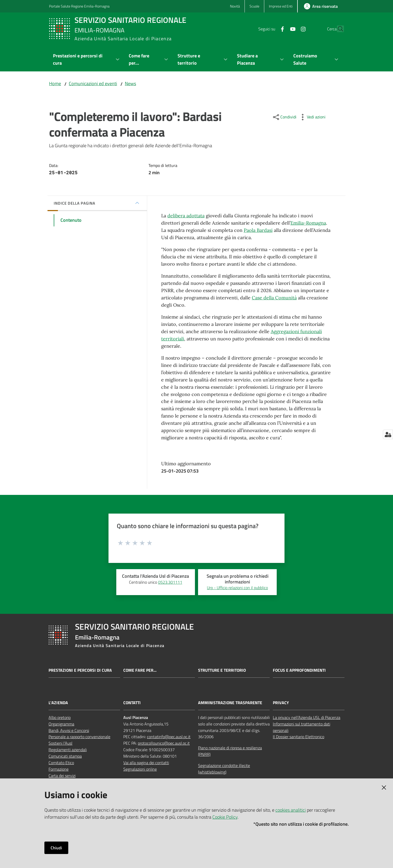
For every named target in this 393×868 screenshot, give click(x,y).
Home (55, 83)
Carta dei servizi (62, 776)
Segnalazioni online (140, 769)
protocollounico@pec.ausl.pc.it (164, 743)
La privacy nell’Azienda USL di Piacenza (307, 717)
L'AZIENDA (58, 703)
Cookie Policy (225, 817)
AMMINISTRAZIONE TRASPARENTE (230, 703)
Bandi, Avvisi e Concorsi (69, 730)
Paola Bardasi (258, 230)
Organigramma (61, 724)
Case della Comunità (274, 298)
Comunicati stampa (65, 756)
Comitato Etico (61, 763)
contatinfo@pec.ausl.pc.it (169, 737)
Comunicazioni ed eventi (93, 83)
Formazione (59, 769)
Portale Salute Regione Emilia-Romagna (79, 6)
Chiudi (56, 848)
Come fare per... (140, 670)
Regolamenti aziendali (68, 750)
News (130, 83)
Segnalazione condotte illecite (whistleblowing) (224, 769)
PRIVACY (281, 703)
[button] (338, 29)
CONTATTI (132, 703)
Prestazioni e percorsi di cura (80, 670)
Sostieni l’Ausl (60, 743)
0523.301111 (170, 582)
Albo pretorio (60, 717)
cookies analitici (291, 810)
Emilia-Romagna (308, 223)
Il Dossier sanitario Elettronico (299, 737)
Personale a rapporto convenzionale (79, 737)
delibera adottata (186, 216)
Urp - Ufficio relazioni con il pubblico (237, 588)
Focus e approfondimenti (299, 670)
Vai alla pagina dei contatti (146, 763)
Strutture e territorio (222, 670)
